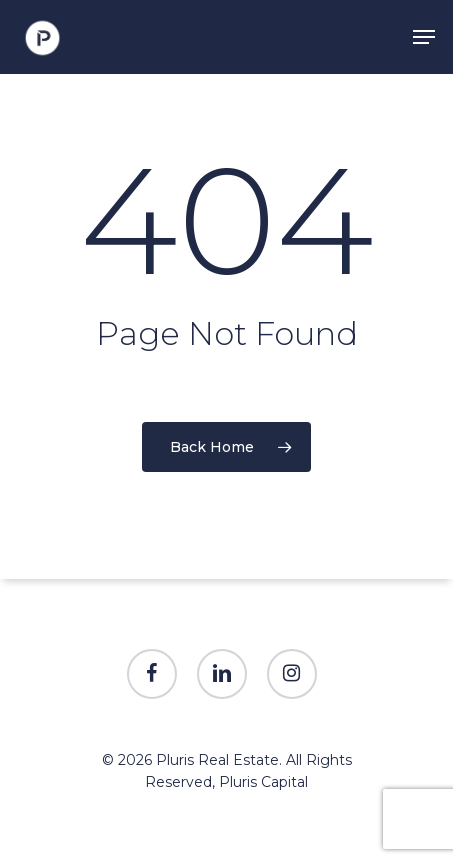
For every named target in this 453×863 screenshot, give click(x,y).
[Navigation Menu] (424, 37)
